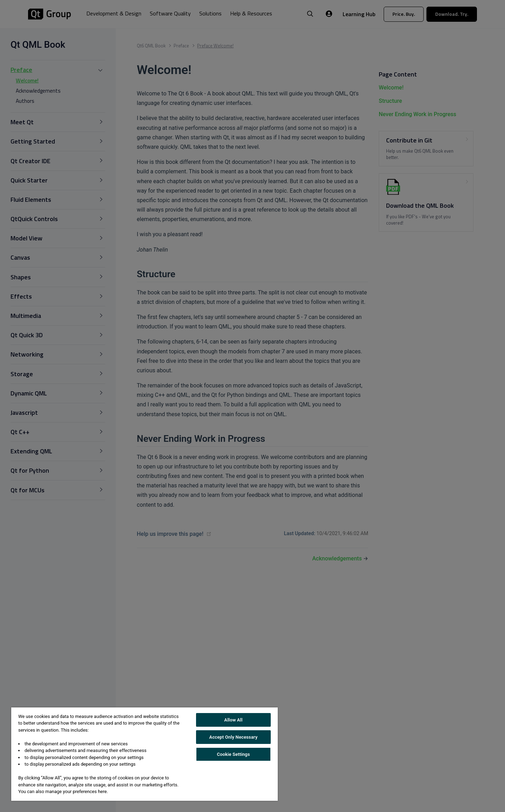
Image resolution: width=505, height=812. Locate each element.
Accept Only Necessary (234, 737)
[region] (144, 754)
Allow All (233, 720)
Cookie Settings (233, 754)
